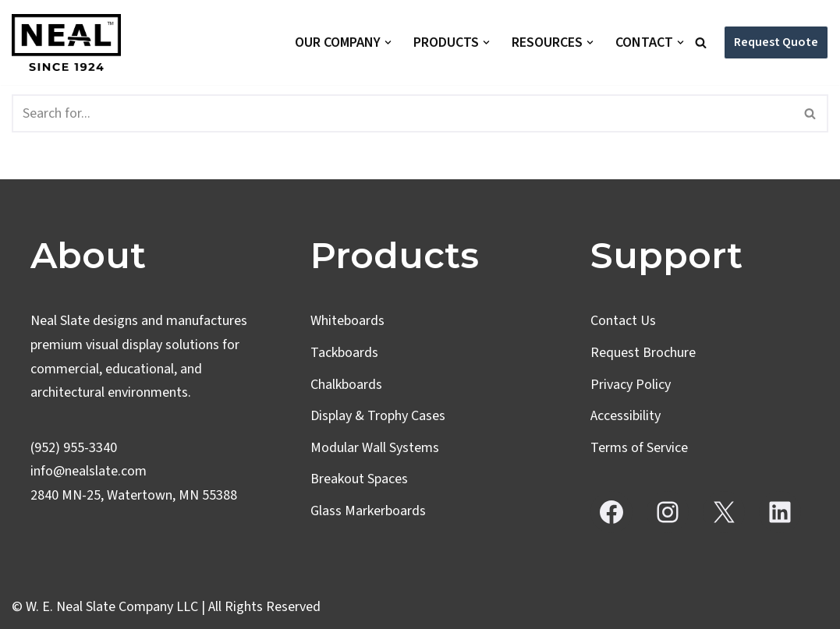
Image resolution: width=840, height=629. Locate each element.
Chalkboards (346, 385)
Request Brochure (643, 353)
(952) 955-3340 (74, 448)
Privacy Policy (631, 385)
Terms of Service (639, 448)
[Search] (701, 42)
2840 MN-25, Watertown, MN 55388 (134, 495)
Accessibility (626, 416)
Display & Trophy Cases (378, 416)
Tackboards (344, 353)
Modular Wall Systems (375, 448)
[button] (388, 42)
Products (395, 255)
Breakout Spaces (359, 479)
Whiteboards (347, 321)
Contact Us (623, 321)
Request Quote (776, 42)
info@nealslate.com (89, 471)
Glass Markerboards (368, 511)
